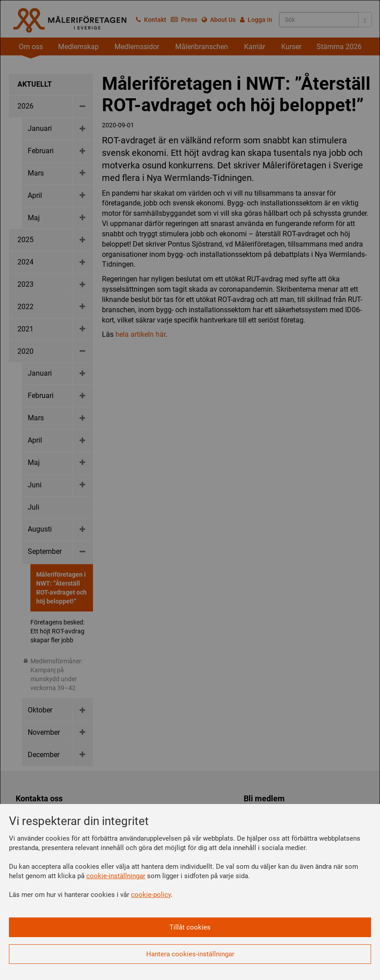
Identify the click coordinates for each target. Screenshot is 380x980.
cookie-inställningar (116, 876)
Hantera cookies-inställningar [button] (190, 954)
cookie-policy (151, 895)
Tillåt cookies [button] (190, 927)
